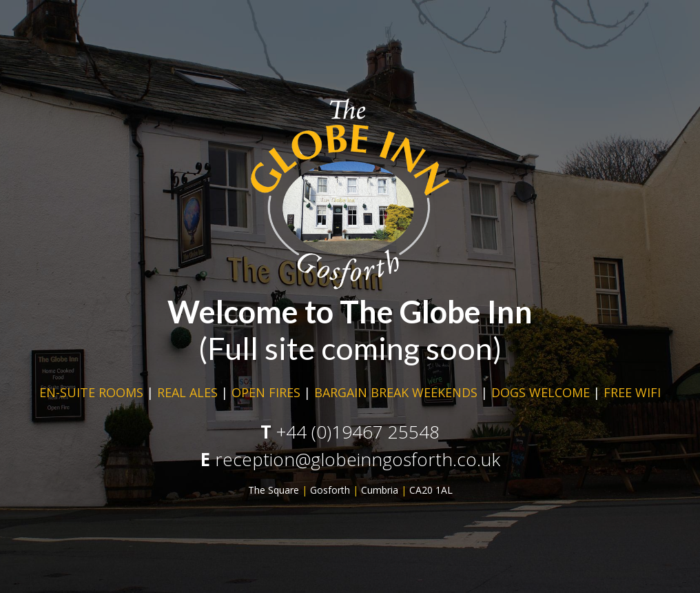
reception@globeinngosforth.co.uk (358, 459)
